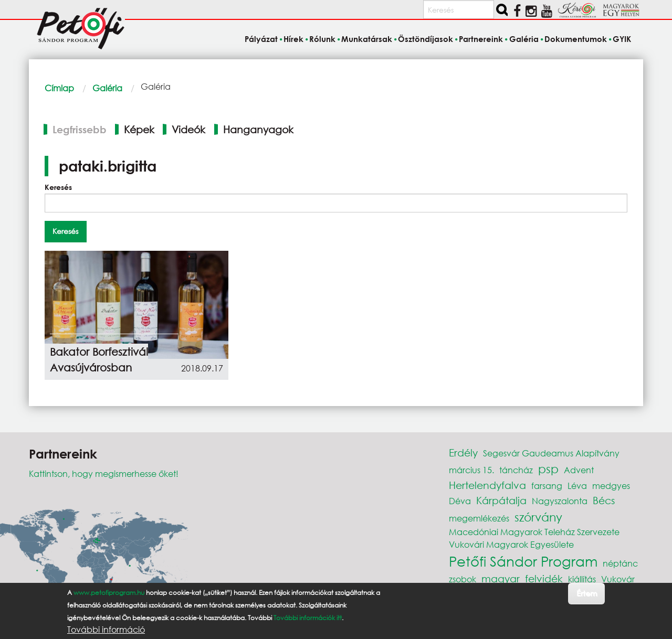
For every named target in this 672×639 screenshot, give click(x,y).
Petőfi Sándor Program (523, 561)
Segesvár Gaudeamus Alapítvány (551, 453)
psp (548, 469)
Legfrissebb (80, 129)
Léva (577, 486)
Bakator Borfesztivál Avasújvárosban (99, 360)
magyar (501, 578)
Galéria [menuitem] (524, 39)
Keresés (58, 187)
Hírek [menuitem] (293, 39)
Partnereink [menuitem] (481, 39)
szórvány (538, 517)
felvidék (544, 578)
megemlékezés (479, 518)
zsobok (463, 579)
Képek (139, 129)
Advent (579, 470)
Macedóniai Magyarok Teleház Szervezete (534, 532)
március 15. (471, 470)
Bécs (604, 500)
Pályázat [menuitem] (261, 39)
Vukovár (618, 579)
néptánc (620, 563)
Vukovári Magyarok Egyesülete (511, 544)
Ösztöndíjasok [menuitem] (426, 39)
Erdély (463, 452)
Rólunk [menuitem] (322, 39)
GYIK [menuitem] (622, 39)
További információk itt (308, 618)
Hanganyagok (258, 129)
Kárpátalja (501, 500)
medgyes (611, 486)
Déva (460, 501)
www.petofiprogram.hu (109, 593)
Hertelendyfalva (487, 485)
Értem (587, 593)
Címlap (59, 88)
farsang (547, 486)
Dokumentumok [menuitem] (576, 39)
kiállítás (582, 579)
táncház (516, 470)
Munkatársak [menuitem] (367, 39)
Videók (188, 129)
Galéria (107, 88)
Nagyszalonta (560, 501)
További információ (106, 630)
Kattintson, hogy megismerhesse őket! (104, 473)
